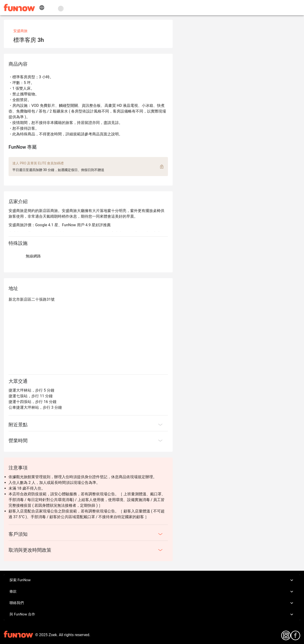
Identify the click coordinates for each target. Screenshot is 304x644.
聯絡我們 (152, 603)
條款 (152, 592)
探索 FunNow (152, 580)
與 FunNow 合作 (152, 615)
